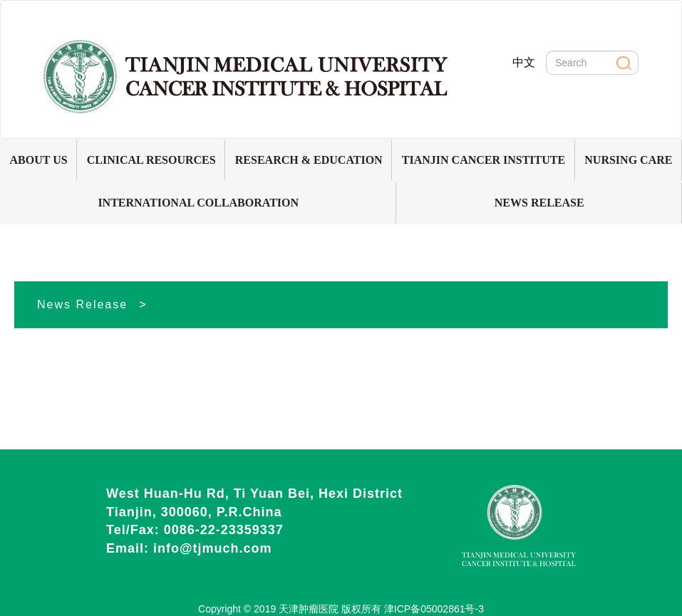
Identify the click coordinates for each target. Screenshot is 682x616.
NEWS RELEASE (539, 203)
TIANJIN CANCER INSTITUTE (484, 160)
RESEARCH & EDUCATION (309, 160)
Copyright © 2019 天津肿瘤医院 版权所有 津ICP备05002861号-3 (341, 609)
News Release (82, 304)
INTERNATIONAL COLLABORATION (198, 203)
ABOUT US (39, 160)
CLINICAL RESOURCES (151, 160)
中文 (524, 62)
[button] (38, 160)
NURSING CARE (628, 160)
